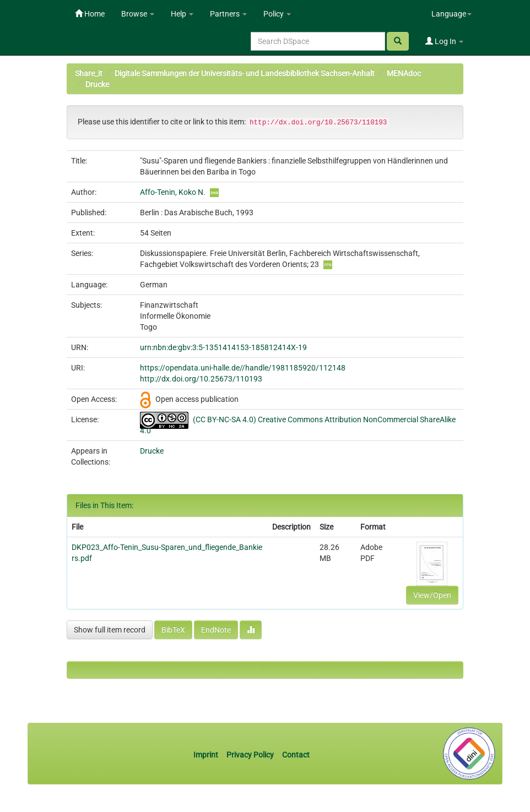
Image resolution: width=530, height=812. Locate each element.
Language (451, 14)
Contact (296, 755)
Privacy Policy (250, 755)
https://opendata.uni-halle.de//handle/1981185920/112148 (243, 368)
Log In (444, 41)
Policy (277, 14)
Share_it (89, 73)
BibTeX (173, 630)
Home (90, 14)
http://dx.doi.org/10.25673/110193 (201, 379)
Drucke (97, 84)
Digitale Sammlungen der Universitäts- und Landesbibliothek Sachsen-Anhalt (245, 73)
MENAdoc (404, 73)
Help (182, 14)
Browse (138, 14)
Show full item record (110, 630)
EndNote (216, 630)
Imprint (207, 755)
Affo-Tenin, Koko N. (173, 192)
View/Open (432, 595)
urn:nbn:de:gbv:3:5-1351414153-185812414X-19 (223, 347)
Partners (228, 14)
